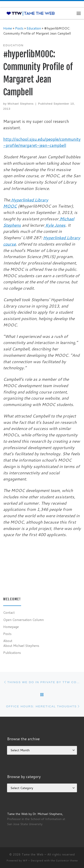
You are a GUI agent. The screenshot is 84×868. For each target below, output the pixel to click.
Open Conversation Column (23, 620)
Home (8, 28)
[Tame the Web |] (31, 13)
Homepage (11, 627)
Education (34, 28)
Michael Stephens (21, 104)
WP (25, 861)
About (8, 641)
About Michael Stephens (21, 646)
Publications (12, 653)
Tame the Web (33, 854)
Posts (19, 28)
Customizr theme (67, 861)
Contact (9, 612)
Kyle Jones (55, 225)
